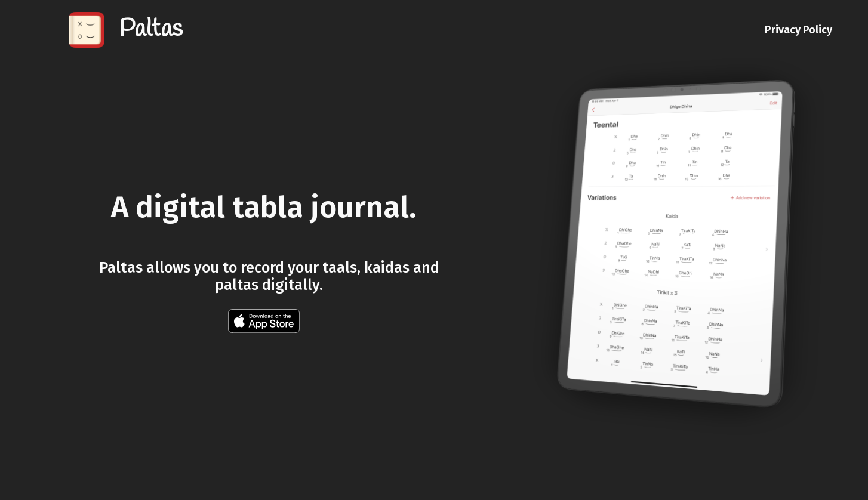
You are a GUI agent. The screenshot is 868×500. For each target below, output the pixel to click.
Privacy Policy (798, 30)
